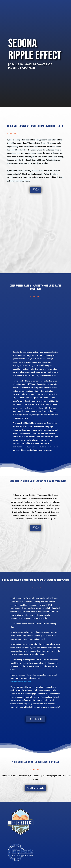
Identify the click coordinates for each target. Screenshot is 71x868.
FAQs (35, 190)
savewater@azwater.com (21, 682)
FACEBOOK (35, 719)
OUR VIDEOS (35, 788)
